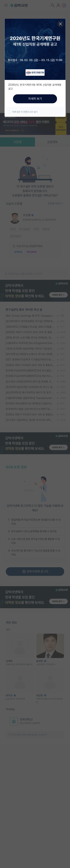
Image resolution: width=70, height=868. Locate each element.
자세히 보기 (35, 99)
